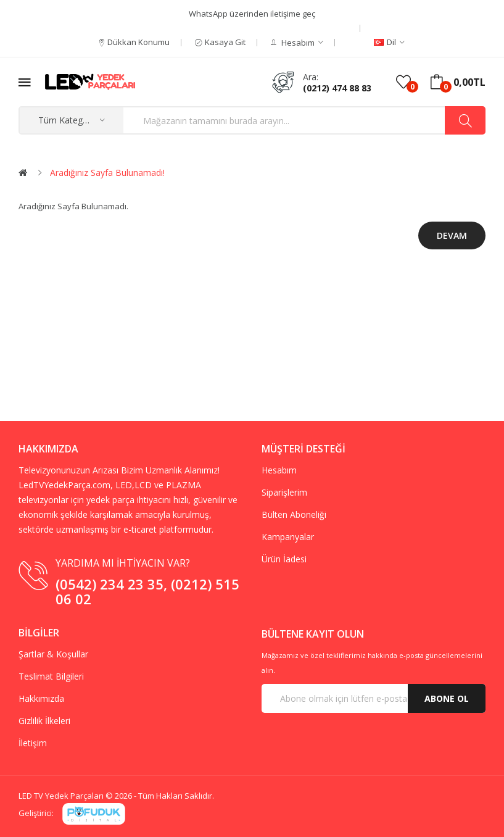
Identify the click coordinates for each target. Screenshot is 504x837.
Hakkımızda (41, 698)
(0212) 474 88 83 (337, 88)
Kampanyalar (288, 537)
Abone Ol (447, 698)
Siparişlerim (284, 492)
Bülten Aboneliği (294, 514)
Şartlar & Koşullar (53, 654)
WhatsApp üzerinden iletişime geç (252, 14)
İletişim (33, 743)
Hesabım (279, 470)
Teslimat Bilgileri (51, 676)
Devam (452, 235)
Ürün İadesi (284, 559)
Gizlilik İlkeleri (44, 721)
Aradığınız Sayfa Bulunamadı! (107, 173)
